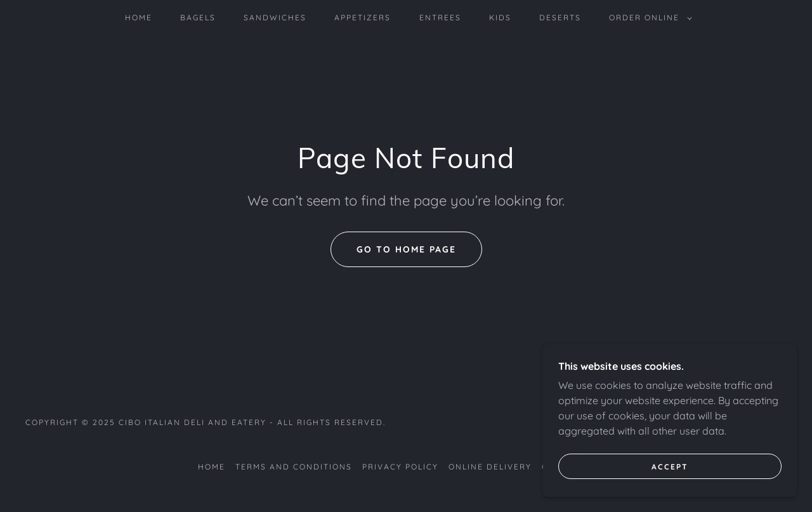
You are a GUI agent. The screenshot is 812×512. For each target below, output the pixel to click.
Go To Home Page (406, 249)
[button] (648, 18)
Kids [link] (500, 17)
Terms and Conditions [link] (294, 467)
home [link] (139, 17)
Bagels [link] (198, 17)
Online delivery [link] (490, 467)
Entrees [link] (440, 17)
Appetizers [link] (363, 17)
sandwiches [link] (275, 17)
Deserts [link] (560, 17)
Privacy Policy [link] (400, 467)
